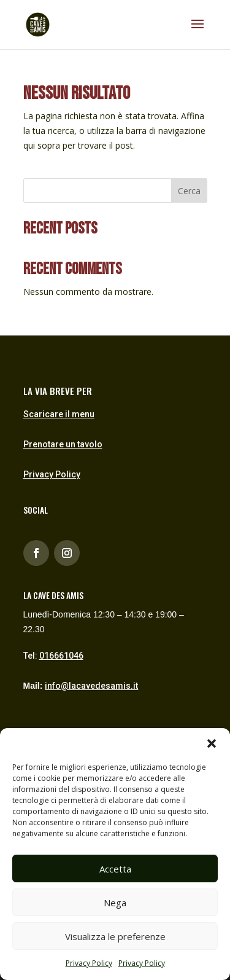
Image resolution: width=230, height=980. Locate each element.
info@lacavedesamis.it (91, 686)
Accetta (115, 869)
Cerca (189, 191)
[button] (212, 743)
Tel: (53, 656)
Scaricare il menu (59, 414)
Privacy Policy (89, 963)
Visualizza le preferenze (115, 936)
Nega (115, 903)
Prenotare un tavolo (63, 444)
